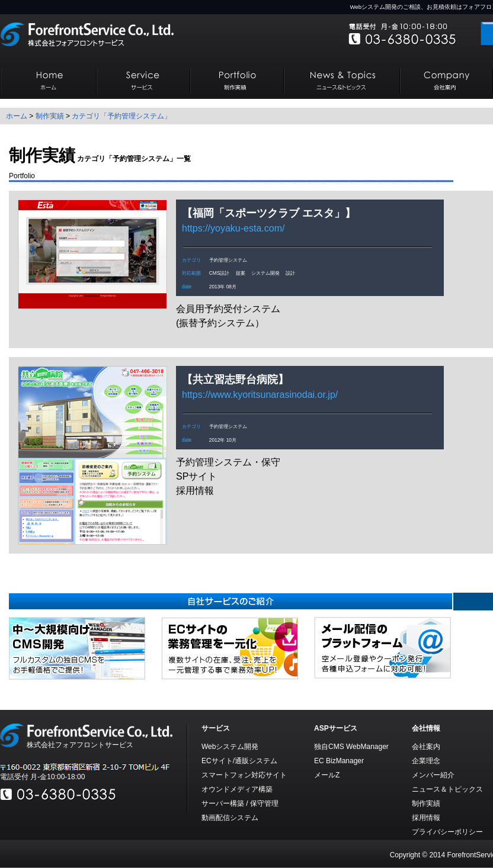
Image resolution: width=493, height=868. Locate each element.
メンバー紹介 (433, 775)
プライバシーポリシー (447, 832)
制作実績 (50, 116)
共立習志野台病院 (235, 380)
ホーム (17, 116)
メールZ (327, 775)
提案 (241, 273)
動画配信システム (230, 818)
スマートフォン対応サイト (244, 775)
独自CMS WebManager (351, 747)
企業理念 (426, 761)
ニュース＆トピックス (447, 789)
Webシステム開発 (230, 747)
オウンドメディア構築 (237, 789)
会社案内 (426, 747)
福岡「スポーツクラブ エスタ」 (269, 213)
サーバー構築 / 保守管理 (240, 803)
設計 (290, 273)
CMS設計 (220, 273)
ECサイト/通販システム (239, 761)
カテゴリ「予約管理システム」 (121, 116)
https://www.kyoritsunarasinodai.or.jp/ (260, 395)
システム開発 (265, 273)
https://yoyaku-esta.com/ (233, 228)
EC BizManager (339, 761)
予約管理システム (228, 260)
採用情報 (426, 818)
